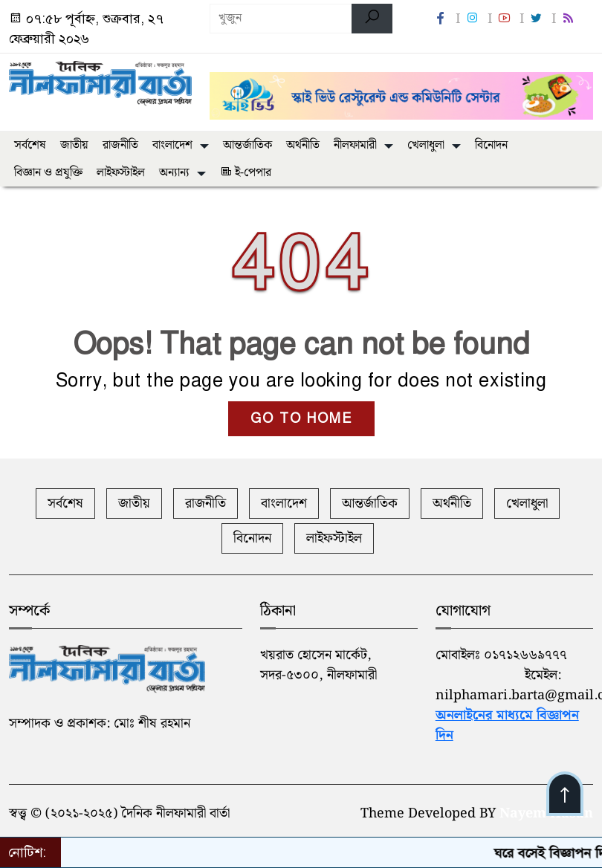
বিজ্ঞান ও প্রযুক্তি (48, 173)
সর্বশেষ (30, 145)
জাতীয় (74, 145)
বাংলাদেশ (172, 145)
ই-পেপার (246, 173)
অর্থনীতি (303, 145)
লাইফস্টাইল (121, 173)
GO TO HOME (301, 418)
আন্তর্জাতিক (247, 145)
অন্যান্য (174, 173)
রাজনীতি (120, 145)
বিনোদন (491, 145)
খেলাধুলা (426, 145)
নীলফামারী (355, 145)
